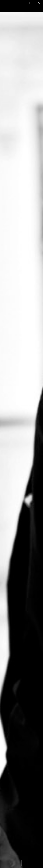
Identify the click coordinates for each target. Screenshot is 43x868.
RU (39, 3)
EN (35, 3)
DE (30, 3)
